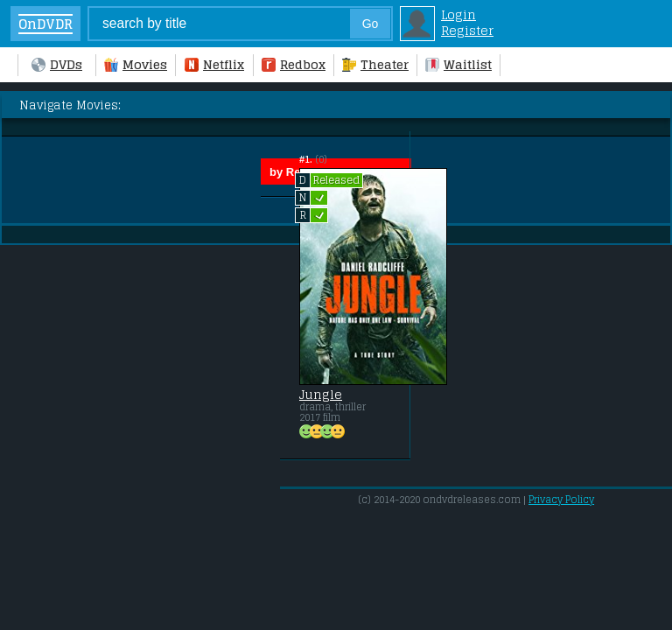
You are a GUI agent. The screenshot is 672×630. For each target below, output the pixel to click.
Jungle (321, 395)
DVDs (57, 65)
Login (458, 15)
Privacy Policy (561, 500)
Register (467, 31)
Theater (375, 65)
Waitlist (458, 65)
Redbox (294, 65)
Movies (136, 65)
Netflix (214, 65)
